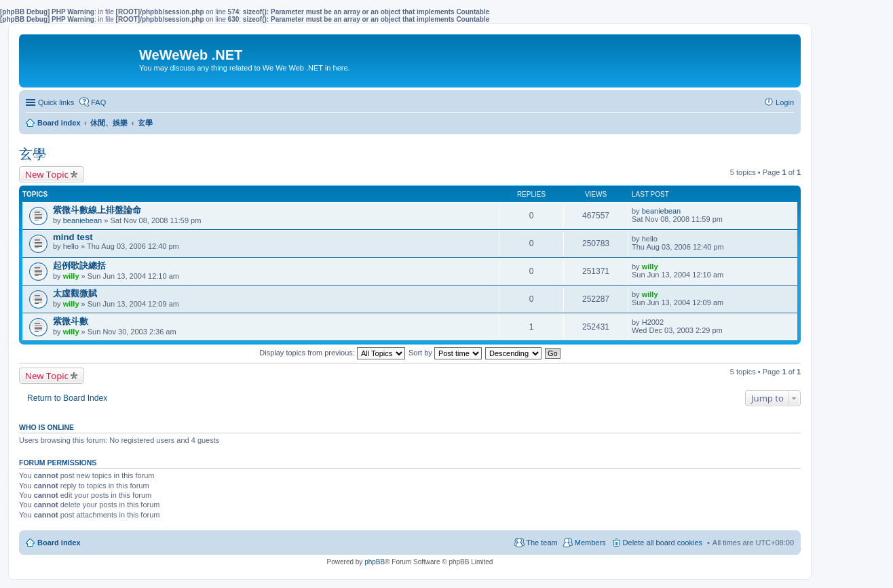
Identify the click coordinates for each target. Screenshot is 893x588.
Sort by (445, 353)
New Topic (47, 174)
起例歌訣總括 (79, 266)
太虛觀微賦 (75, 293)
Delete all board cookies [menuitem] (663, 543)
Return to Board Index (67, 398)
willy (71, 276)
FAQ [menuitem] (98, 102)
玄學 (33, 154)
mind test (73, 237)
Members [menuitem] (590, 543)
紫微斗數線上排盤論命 (97, 210)
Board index (59, 543)
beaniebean (83, 220)
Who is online (46, 427)
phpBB (375, 562)
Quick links (56, 102)
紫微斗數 (71, 321)
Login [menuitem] (785, 102)
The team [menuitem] (541, 543)
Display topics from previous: (332, 353)
